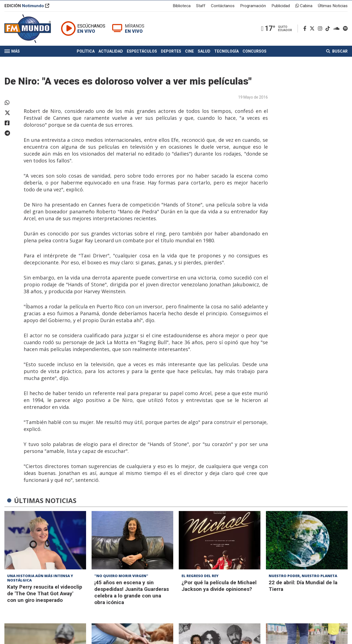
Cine (189, 55)
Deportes (171, 55)
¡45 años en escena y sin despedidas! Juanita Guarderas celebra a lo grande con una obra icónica (132, 592)
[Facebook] (306, 31)
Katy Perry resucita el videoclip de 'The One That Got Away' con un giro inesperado (45, 593)
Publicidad (281, 7)
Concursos (255, 55)
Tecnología (226, 55)
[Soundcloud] (338, 31)
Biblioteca (182, 7)
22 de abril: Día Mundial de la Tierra (303, 586)
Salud (204, 55)
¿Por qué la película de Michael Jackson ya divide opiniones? (219, 586)
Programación (253, 7)
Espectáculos (142, 55)
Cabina (304, 7)
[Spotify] (345, 31)
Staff (201, 7)
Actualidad (111, 55)
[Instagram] (321, 31)
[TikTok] (329, 31)
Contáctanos (223, 7)
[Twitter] (313, 31)
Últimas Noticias (333, 7)
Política (86, 55)
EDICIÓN (27, 7)
